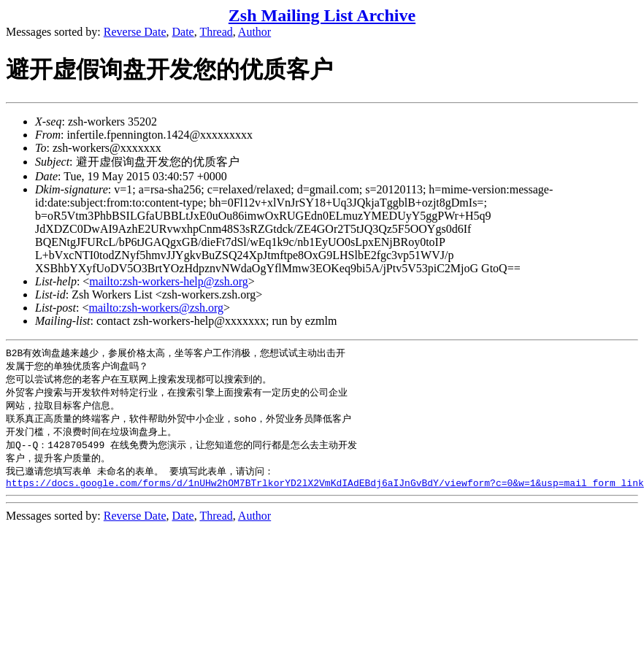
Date (183, 32)
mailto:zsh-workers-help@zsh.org (169, 281)
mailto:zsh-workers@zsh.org (156, 308)
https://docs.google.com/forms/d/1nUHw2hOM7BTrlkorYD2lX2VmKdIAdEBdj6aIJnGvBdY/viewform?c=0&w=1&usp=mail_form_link (325, 492)
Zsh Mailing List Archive (322, 15)
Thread (216, 32)
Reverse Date (135, 32)
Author (254, 32)
